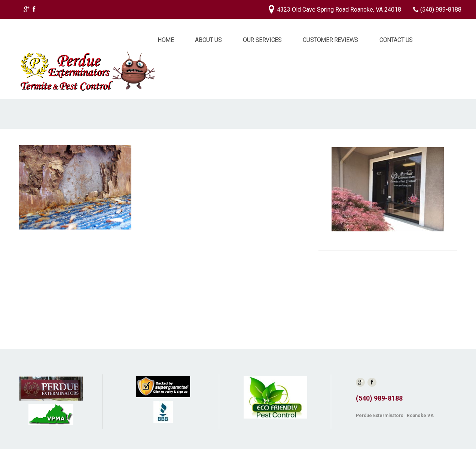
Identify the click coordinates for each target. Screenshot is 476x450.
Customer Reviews (330, 40)
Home (166, 40)
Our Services (262, 40)
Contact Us (396, 40)
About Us (208, 40)
